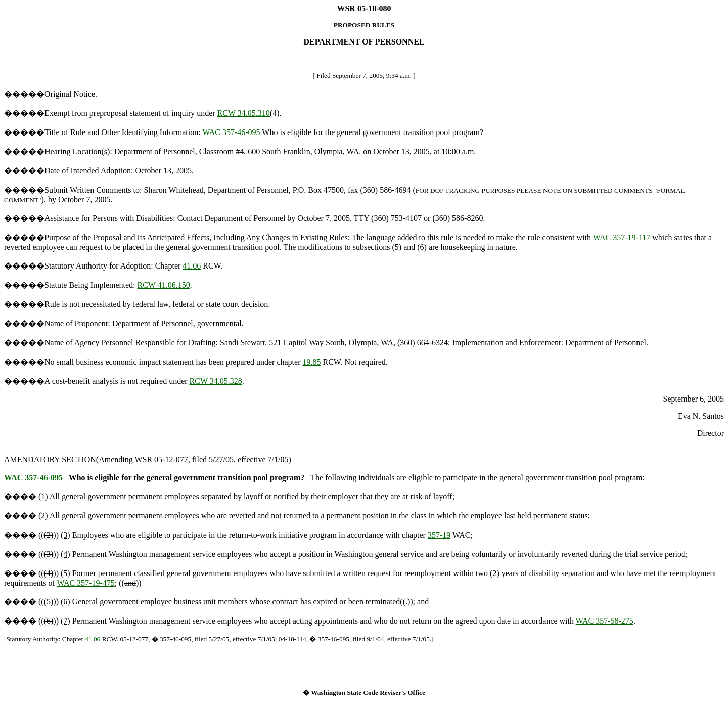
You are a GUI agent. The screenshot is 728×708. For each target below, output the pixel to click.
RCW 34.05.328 (216, 381)
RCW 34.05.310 (244, 113)
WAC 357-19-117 (622, 237)
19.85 (312, 362)
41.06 (192, 266)
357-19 (439, 535)
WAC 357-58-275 (605, 621)
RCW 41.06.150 (164, 285)
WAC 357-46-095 (231, 132)
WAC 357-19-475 (86, 583)
